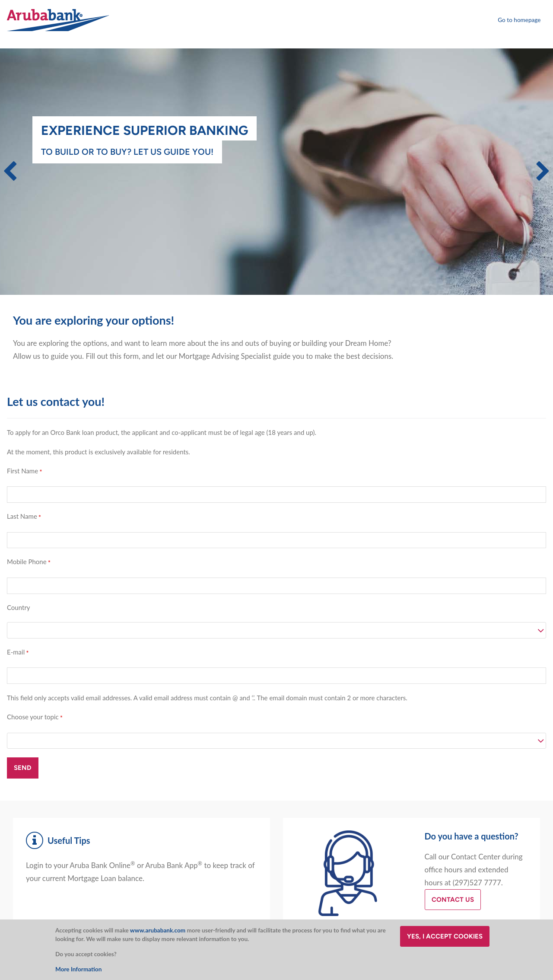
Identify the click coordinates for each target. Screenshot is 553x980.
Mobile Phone (27, 562)
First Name (22, 471)
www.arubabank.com (158, 930)
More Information (78, 969)
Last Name (22, 516)
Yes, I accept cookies (445, 936)
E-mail (16, 652)
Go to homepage (519, 20)
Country (19, 607)
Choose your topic (33, 717)
